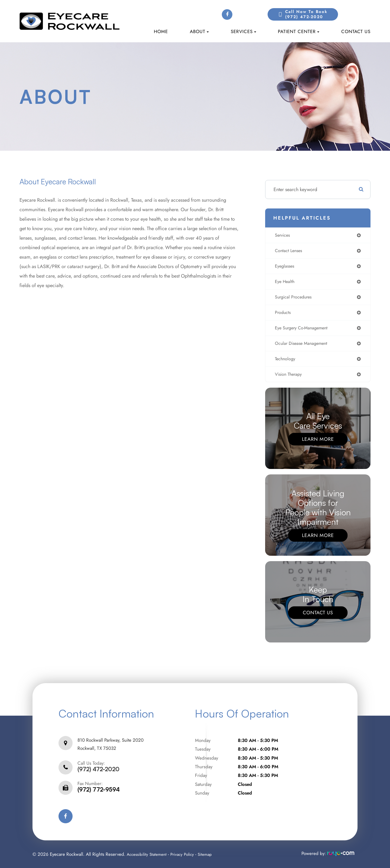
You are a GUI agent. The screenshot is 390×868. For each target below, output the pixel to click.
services (282, 236)
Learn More (318, 445)
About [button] (199, 31)
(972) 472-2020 (98, 769)
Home (161, 31)
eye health (284, 284)
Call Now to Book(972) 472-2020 (306, 14)
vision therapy (289, 380)
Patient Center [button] (299, 31)
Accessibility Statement (149, 854)
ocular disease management (303, 348)
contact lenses (289, 252)
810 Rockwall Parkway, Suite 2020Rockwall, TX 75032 (110, 747)
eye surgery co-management (303, 332)
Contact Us (356, 31)
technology (285, 364)
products (282, 316)
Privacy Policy (187, 854)
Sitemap (211, 854)
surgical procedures (294, 300)
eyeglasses (284, 268)
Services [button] (243, 31)
